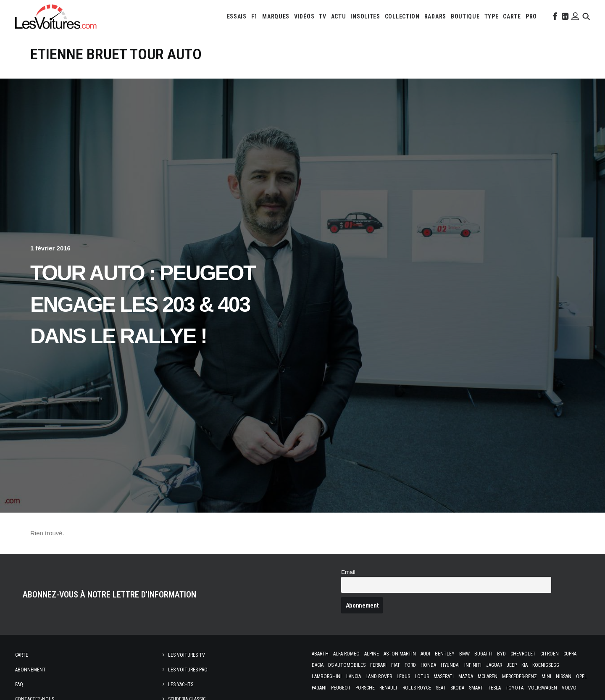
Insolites (365, 16)
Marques (276, 16)
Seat (441, 688)
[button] (554, 16)
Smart (476, 688)
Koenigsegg (546, 665)
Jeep (512, 665)
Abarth (320, 654)
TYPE (492, 16)
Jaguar (494, 665)
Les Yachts (181, 684)
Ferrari (378, 665)
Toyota (514, 688)
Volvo (569, 688)
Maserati (444, 676)
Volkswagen (543, 688)
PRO (531, 16)
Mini (546, 676)
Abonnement (30, 670)
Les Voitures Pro (188, 670)
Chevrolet (523, 654)
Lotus (422, 676)
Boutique (465, 16)
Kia (525, 665)
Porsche (365, 688)
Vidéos (304, 16)
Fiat (396, 665)
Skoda (457, 688)
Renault (389, 688)
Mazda (466, 676)
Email (348, 572)
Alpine (372, 654)
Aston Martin (400, 654)
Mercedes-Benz (520, 676)
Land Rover (379, 676)
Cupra (570, 654)
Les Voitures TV (187, 655)
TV (322, 16)
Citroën (550, 654)
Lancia (354, 676)
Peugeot (341, 688)
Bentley (445, 654)
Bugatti (483, 654)
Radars (435, 16)
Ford (410, 665)
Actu (339, 16)
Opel (581, 676)
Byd (501, 654)
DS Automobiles (347, 665)
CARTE (512, 16)
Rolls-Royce (417, 688)
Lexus (403, 676)
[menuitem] (237, 16)
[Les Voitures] (56, 16)
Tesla (494, 688)
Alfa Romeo (346, 654)
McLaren (488, 676)
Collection (402, 16)
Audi (425, 654)
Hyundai (450, 665)
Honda (428, 665)
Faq (19, 684)
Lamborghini (327, 676)
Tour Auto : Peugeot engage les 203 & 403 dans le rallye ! (143, 305)
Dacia (318, 665)
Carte (22, 655)
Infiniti (473, 665)
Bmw (464, 654)
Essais (237, 16)
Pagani (319, 688)
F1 (254, 16)
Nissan (564, 676)
